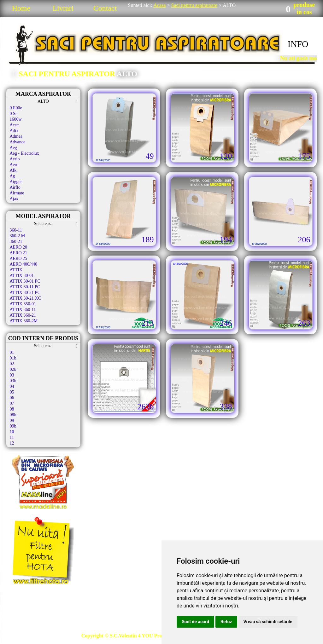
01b (13, 358)
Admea (16, 136)
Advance (18, 142)
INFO (298, 44)
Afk (13, 170)
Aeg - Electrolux (24, 153)
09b (13, 426)
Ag (12, 176)
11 (12, 437)
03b (13, 381)
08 (12, 409)
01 (12, 352)
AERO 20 (19, 247)
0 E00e (16, 108)
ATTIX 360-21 (23, 315)
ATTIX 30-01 (22, 276)
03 (12, 375)
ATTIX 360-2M (24, 321)
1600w (16, 119)
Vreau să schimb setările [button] (268, 622)
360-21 (16, 241)
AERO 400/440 (24, 264)
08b (13, 415)
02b (13, 369)
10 (12, 432)
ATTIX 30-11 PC (25, 287)
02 (12, 364)
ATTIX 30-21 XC (26, 298)
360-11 (16, 230)
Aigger (16, 182)
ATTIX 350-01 (23, 304)
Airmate (17, 193)
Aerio (15, 159)
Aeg (13, 148)
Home (21, 8)
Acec (14, 125)
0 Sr (13, 114)
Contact (105, 8)
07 (12, 403)
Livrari (63, 8)
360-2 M (18, 236)
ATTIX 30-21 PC (25, 293)
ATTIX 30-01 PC (25, 281)
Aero (14, 165)
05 (12, 392)
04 (12, 386)
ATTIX (16, 270)
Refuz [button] (226, 622)
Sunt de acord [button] (195, 622)
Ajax (14, 199)
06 (12, 398)
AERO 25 (19, 259)
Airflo (15, 187)
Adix (14, 131)
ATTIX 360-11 (23, 310)
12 (12, 443)
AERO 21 (19, 253)
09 (12, 420)
